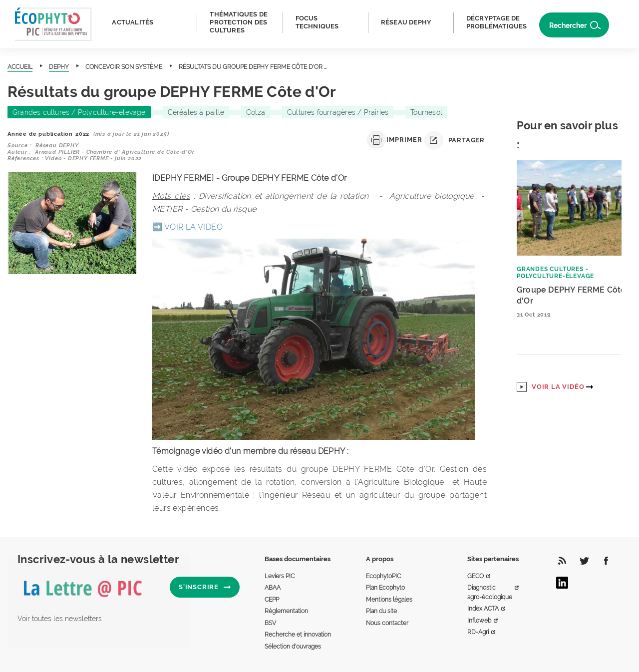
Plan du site (381, 611)
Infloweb (479, 621)
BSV (270, 623)
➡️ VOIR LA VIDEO (187, 227)
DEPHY (59, 67)
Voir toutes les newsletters (60, 619)
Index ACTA (483, 609)
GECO (476, 576)
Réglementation (286, 611)
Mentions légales (389, 600)
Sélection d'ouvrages (293, 647)
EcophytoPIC (383, 576)
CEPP (272, 600)
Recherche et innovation (298, 635)
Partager (455, 140)
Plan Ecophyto (385, 588)
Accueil (20, 67)
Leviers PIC (280, 576)
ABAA (273, 588)
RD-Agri (478, 632)
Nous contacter (387, 623)
